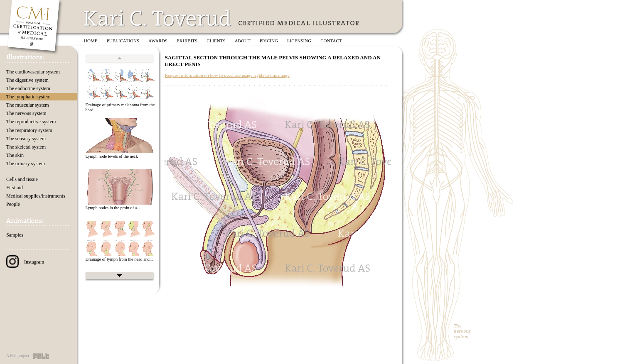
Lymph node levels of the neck (111, 156)
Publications (123, 41)
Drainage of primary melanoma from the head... (120, 107)
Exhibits (187, 41)
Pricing (269, 41)
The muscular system (28, 105)
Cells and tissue (22, 179)
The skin (15, 155)
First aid (15, 188)
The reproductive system (31, 122)
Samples (15, 235)
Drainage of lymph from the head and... (119, 259)
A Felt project (18, 355)
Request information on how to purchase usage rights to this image (227, 75)
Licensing (299, 41)
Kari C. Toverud (158, 18)
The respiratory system (29, 130)
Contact (331, 41)
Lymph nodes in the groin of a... (112, 208)
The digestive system (27, 80)
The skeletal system (26, 147)
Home (91, 41)
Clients (216, 41)
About (243, 41)
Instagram (25, 262)
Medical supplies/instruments (36, 196)
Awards (158, 41)
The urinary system (26, 164)
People (13, 204)
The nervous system (26, 113)
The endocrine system (28, 88)
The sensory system (26, 139)
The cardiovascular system (33, 72)
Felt (41, 356)
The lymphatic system (28, 97)
